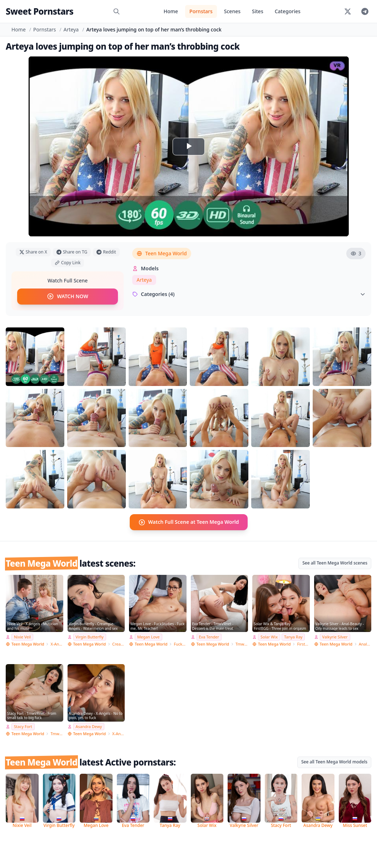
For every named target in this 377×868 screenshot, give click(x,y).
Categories (288, 11)
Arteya (71, 29)
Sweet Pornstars (39, 11)
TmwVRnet (242, 644)
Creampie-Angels (118, 644)
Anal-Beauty (365, 644)
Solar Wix (269, 636)
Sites (258, 11)
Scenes (232, 11)
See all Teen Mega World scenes (335, 563)
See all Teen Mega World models (334, 761)
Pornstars (201, 11)
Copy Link (68, 263)
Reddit (106, 252)
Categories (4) (249, 294)
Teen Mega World (162, 253)
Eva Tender (209, 636)
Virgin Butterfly (90, 636)
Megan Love (148, 636)
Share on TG (72, 252)
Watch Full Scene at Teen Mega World (189, 522)
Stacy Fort (23, 726)
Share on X (33, 252)
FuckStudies (180, 644)
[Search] (116, 11)
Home (171, 11)
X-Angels (57, 644)
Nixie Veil (22, 636)
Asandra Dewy (89, 726)
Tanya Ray (293, 636)
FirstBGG (303, 644)
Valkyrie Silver (335, 636)
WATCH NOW (67, 296)
